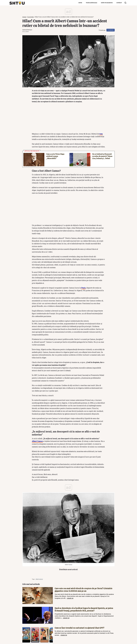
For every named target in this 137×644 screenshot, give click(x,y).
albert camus (39, 579)
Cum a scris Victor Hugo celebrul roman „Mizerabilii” (55, 156)
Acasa (24, 17)
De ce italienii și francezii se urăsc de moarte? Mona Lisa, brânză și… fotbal (102, 156)
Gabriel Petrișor (27, 30)
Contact (119, 3)
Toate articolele (92, 3)
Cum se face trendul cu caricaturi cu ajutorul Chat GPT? (79, 628)
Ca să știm (31, 17)
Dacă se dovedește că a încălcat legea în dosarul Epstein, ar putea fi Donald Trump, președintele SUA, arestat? (84, 609)
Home (80, 3)
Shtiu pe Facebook (107, 3)
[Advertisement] (68, 118)
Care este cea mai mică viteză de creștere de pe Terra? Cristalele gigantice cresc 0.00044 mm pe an (84, 590)
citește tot (70, 598)
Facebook (111, 30)
